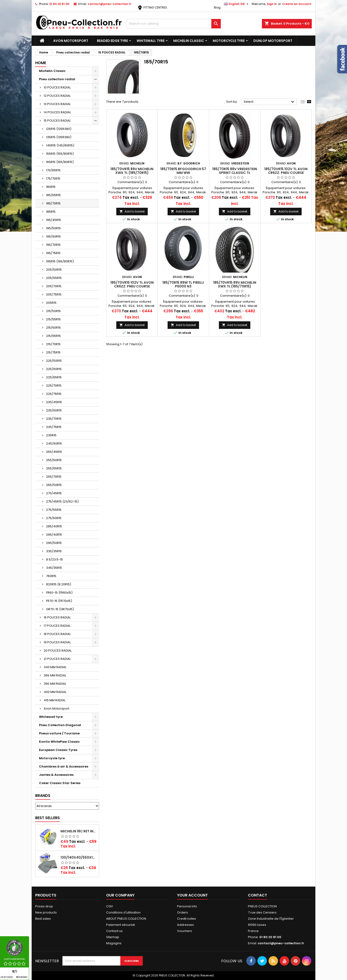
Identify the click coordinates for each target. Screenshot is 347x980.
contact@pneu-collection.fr (110, 4)
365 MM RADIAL (55, 675)
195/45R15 (54, 220)
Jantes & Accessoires (56, 775)
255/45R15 (54, 452)
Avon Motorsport (71, 41)
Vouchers (184, 931)
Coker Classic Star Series (60, 783)
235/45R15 (54, 402)
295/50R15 (54, 543)
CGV (110, 906)
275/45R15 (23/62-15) (62, 501)
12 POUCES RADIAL (57, 96)
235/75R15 (54, 427)
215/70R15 (53, 344)
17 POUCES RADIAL (57, 626)
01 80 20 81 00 (59, 4)
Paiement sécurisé (121, 925)
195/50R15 (53, 228)
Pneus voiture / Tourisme (59, 733)
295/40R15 (54, 535)
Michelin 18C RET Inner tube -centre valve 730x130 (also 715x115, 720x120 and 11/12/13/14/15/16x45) (79, 831)
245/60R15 (54, 444)
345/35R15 (54, 568)
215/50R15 (53, 311)
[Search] (173, 24)
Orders (182, 912)
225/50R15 (54, 361)
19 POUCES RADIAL (57, 642)
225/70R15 (54, 386)
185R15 (51, 212)
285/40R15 (54, 526)
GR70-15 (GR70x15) (60, 609)
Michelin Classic (189, 41)
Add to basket (132, 211)
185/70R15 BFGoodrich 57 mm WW (183, 171)
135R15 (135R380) (59, 137)
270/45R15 (54, 493)
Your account (192, 895)
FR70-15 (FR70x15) (59, 601)
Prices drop (44, 906)
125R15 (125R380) (59, 129)
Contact (258, 895)
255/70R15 (54, 477)
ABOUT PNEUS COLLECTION (126, 919)
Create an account (297, 4)
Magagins (114, 943)
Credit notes (187, 919)
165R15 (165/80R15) (60, 162)
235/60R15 (54, 410)
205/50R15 (54, 270)
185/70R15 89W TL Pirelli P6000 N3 (183, 284)
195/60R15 (53, 236)
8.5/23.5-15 (54, 559)
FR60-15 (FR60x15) (59, 593)
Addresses (185, 925)
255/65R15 (54, 468)
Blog (217, 7)
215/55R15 (53, 319)
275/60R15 (54, 518)
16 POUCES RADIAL (57, 617)
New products (46, 912)
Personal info (187, 906)
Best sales (43, 919)
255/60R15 (54, 460)
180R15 (51, 187)
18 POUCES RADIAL (57, 634)
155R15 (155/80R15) (60, 154)
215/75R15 (53, 352)
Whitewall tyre (151, 41)
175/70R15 (53, 179)
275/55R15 (54, 510)
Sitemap (113, 937)
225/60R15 (54, 369)
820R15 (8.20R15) (59, 584)
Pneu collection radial (57, 79)
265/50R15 (54, 485)
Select (270, 102)
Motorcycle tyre (229, 41)
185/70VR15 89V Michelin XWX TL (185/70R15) (132, 171)
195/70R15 (53, 245)
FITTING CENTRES (152, 7)
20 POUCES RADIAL (58, 651)
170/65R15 (53, 170)
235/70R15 (54, 419)
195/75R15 (53, 253)
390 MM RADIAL (55, 684)
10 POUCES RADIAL (57, 87)
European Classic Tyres (58, 750)
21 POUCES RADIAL (57, 659)
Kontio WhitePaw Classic (59, 742)
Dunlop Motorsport (273, 41)
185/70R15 (53, 203)
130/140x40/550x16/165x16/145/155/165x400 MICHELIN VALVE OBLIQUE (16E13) (79, 857)
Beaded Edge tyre (112, 41)
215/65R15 (53, 336)
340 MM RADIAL (55, 667)
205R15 (51, 303)
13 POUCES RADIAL (57, 104)
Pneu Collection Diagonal (60, 725)
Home (41, 63)
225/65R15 (54, 377)
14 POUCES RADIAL (57, 112)
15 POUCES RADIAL (57, 121)
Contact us (114, 931)
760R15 (51, 576)
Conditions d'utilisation (123, 912)
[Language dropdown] (237, 4)
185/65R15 (53, 195)
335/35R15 (54, 551)
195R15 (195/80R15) (60, 261)
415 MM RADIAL (55, 700)
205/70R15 (54, 286)
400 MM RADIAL (55, 692)
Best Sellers (48, 818)
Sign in (272, 4)
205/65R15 (54, 278)
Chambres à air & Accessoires (64, 766)
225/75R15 (54, 394)
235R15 (51, 435)
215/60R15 (53, 328)
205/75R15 (54, 294)
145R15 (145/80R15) (60, 145)
